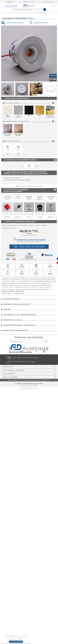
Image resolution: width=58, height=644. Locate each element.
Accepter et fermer (16, 642)
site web (30, 388)
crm (37, 388)
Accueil (3, 13)
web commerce (34, 388)
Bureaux (27, 13)
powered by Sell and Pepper (24, 388)
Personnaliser (12, 639)
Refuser (21, 639)
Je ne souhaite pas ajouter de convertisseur (18, 180)
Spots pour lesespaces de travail (14, 13)
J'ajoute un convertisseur (12, 178)
